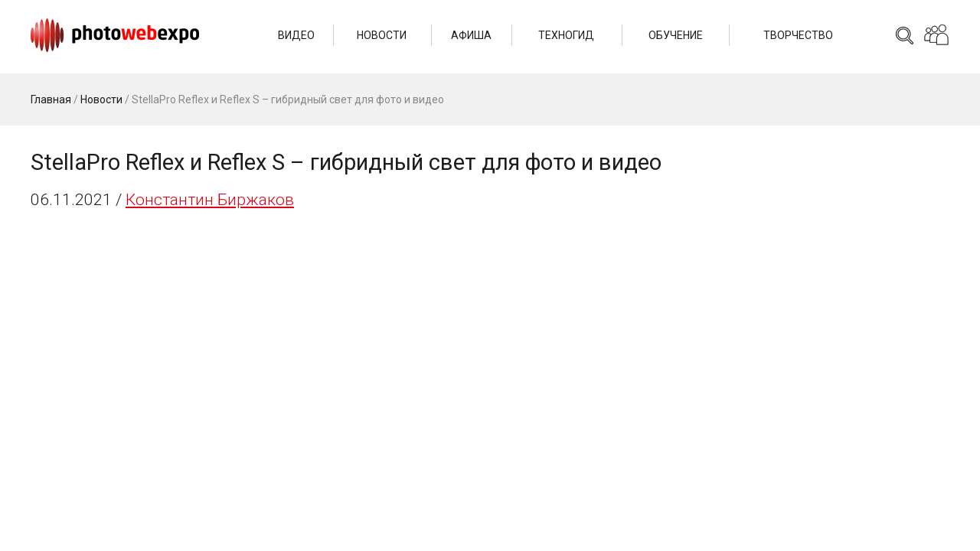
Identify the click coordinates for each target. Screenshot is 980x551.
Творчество (798, 35)
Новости (382, 35)
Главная (51, 99)
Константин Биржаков (210, 200)
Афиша (471, 35)
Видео (296, 35)
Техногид (566, 35)
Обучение (676, 35)
